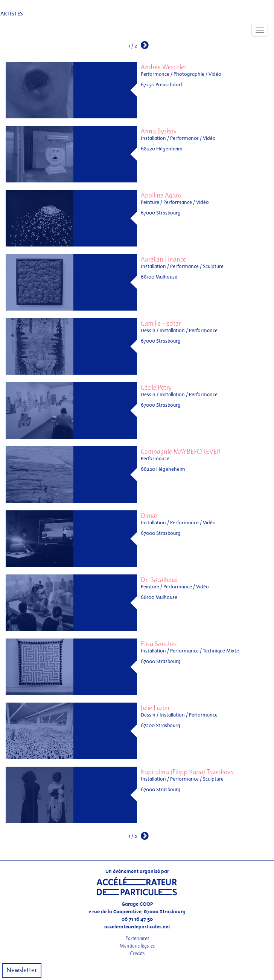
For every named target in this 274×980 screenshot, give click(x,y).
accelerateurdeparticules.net (137, 927)
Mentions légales (137, 946)
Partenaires (137, 938)
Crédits (137, 953)
